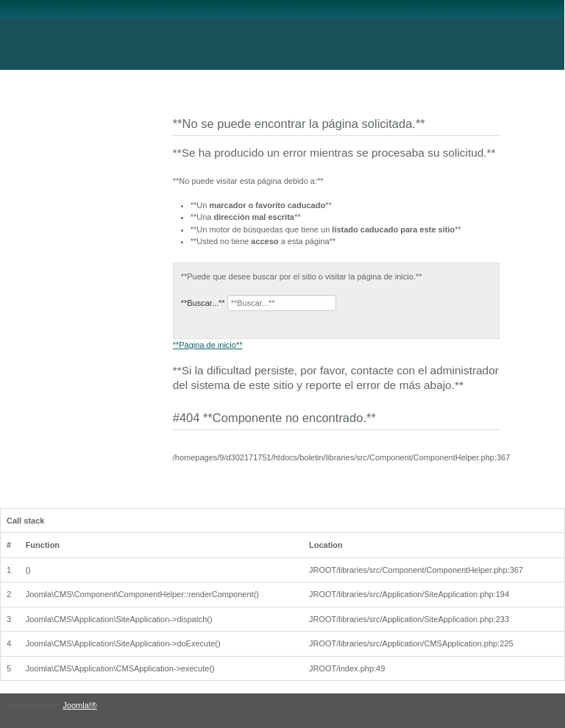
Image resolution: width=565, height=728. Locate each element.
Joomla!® (80, 705)
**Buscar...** (203, 303)
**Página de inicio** (208, 345)
